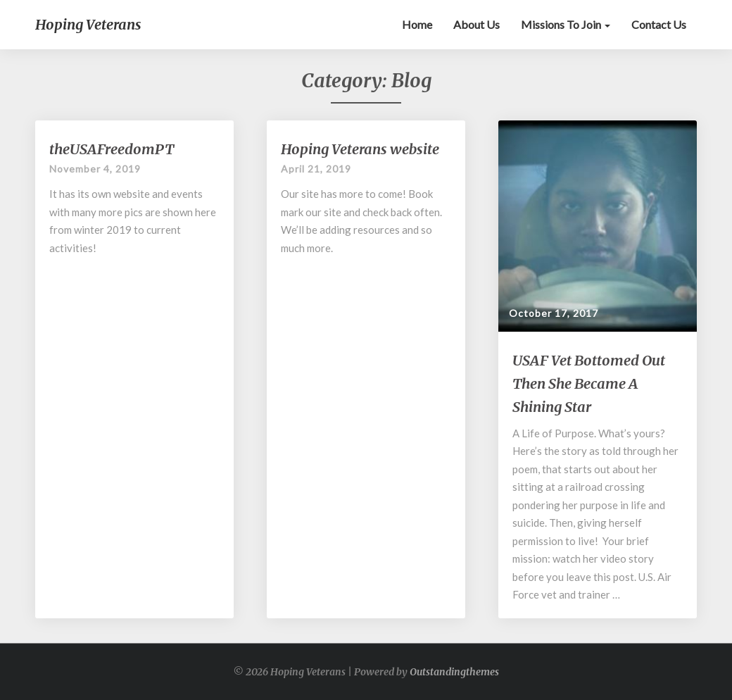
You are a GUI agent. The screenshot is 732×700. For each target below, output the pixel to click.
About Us (477, 24)
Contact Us (659, 24)
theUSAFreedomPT (112, 149)
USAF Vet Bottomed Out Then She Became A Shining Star (589, 383)
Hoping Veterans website (360, 149)
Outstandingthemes (454, 672)
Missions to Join (566, 24)
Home (417, 24)
